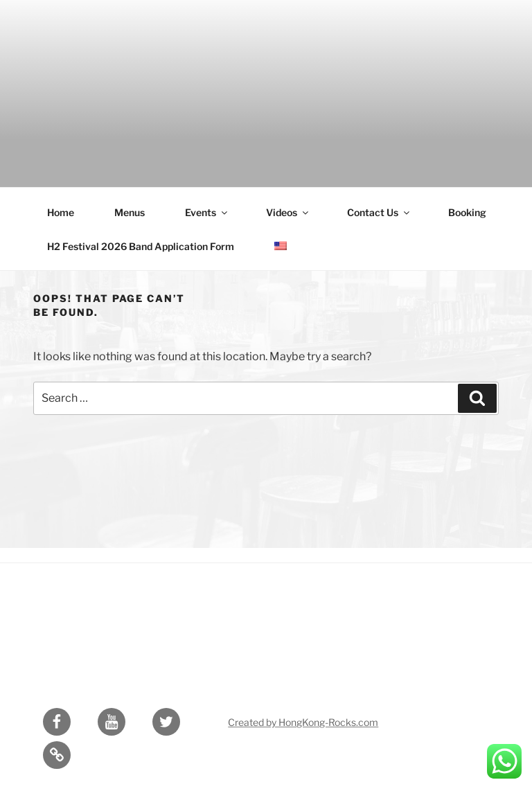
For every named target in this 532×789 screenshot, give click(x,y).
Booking (467, 212)
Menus (130, 212)
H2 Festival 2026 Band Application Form (141, 246)
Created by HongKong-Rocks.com (303, 722)
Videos (288, 212)
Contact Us (379, 212)
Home (61, 212)
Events (207, 212)
